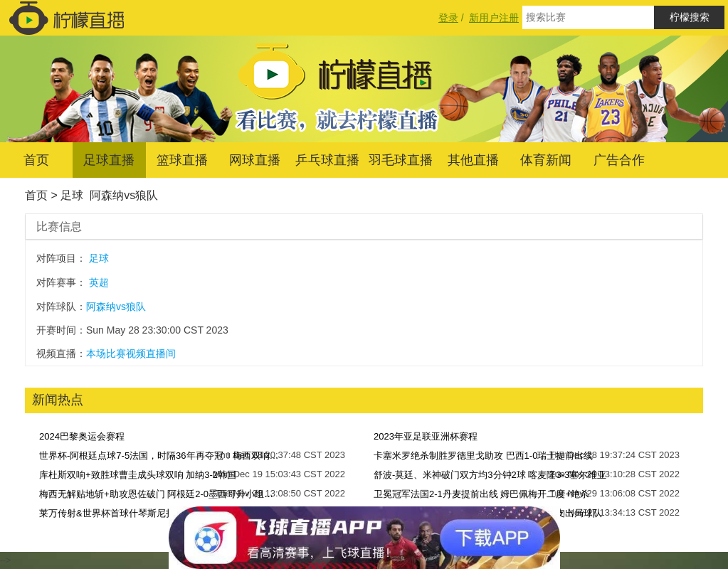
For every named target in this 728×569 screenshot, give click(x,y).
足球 (72, 195)
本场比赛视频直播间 (131, 353)
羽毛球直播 (401, 160)
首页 (36, 160)
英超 (99, 282)
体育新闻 (546, 160)
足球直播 (109, 160)
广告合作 (619, 160)
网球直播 (255, 160)
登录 (448, 18)
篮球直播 (182, 160)
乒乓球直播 (327, 160)
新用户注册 (494, 18)
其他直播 (473, 160)
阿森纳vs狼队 (124, 195)
